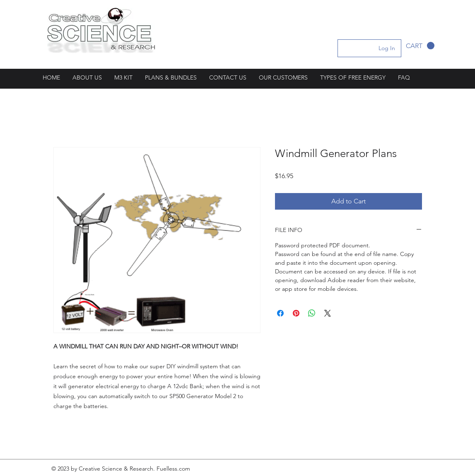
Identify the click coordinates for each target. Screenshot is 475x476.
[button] (420, 46)
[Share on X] (328, 313)
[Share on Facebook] (280, 313)
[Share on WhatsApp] (312, 313)
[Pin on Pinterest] (296, 313)
